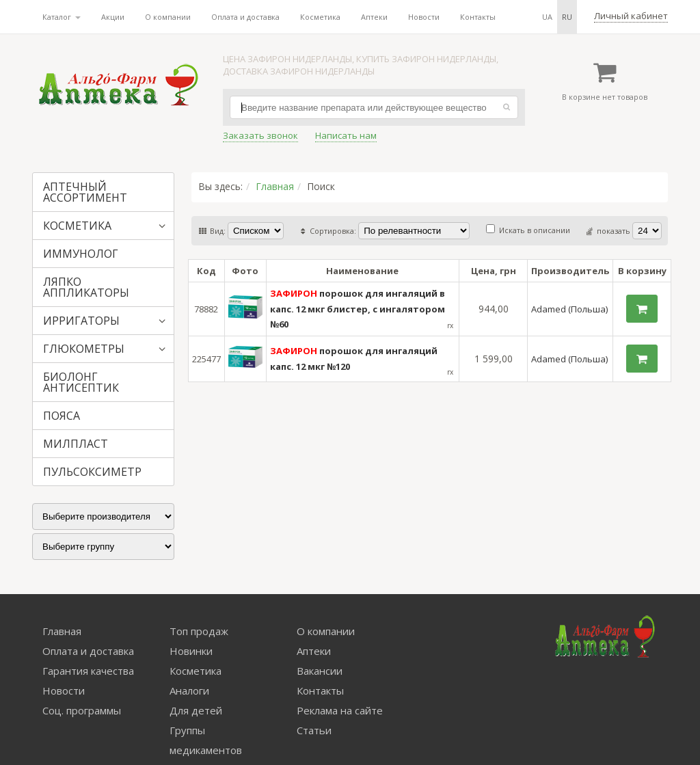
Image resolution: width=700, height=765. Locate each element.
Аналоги (189, 690)
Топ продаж (199, 631)
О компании (168, 17)
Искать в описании (528, 230)
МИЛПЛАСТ (76, 444)
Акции (113, 17)
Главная (275, 186)
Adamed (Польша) (569, 309)
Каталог (62, 17)
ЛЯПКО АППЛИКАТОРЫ (86, 287)
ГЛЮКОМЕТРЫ (84, 349)
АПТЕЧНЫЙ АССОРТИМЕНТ (85, 192)
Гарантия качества (88, 671)
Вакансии (320, 671)
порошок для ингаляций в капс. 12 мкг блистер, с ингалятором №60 (358, 309)
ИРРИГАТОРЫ (81, 321)
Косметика (320, 17)
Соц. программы (82, 710)
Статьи (314, 730)
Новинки (191, 651)
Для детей (196, 710)
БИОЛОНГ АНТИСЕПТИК (81, 382)
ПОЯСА (62, 416)
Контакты (478, 17)
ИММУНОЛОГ (81, 254)
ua (547, 17)
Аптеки (374, 17)
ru (567, 17)
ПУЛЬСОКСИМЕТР (92, 472)
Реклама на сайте (340, 710)
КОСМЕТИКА (77, 226)
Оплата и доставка (245, 17)
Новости (424, 17)
